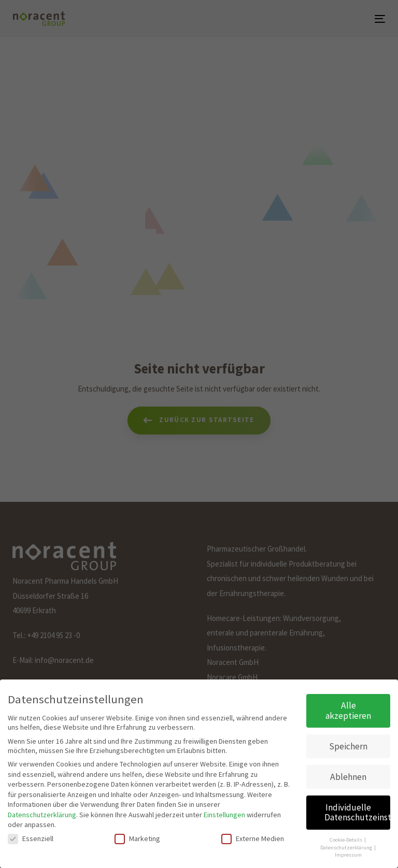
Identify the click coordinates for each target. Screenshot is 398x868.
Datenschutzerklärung (42, 810)
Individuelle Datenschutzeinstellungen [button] (357, 808)
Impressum (348, 850)
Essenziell (31, 834)
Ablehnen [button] (348, 772)
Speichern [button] (348, 742)
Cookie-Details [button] (346, 835)
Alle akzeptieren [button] (348, 706)
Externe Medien (253, 834)
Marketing (137, 834)
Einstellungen (224, 810)
